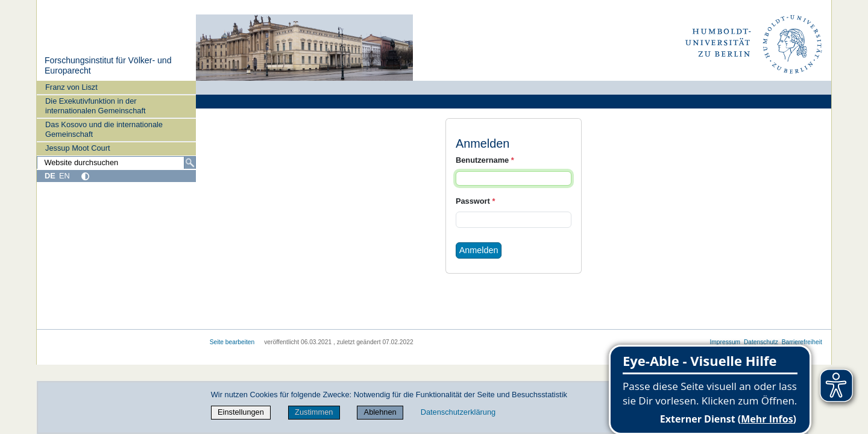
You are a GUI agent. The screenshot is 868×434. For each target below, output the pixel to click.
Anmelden (479, 250)
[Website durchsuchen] (116, 163)
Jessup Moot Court (77, 148)
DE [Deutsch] (50, 176)
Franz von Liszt (71, 87)
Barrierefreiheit (802, 342)
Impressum (725, 342)
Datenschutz (761, 342)
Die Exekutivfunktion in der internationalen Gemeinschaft (95, 105)
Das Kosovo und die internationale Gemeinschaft (104, 129)
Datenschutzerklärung (458, 412)
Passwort (475, 201)
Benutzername (485, 160)
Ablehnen (380, 412)
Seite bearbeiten (232, 342)
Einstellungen (241, 412)
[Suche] (190, 163)
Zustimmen (314, 412)
